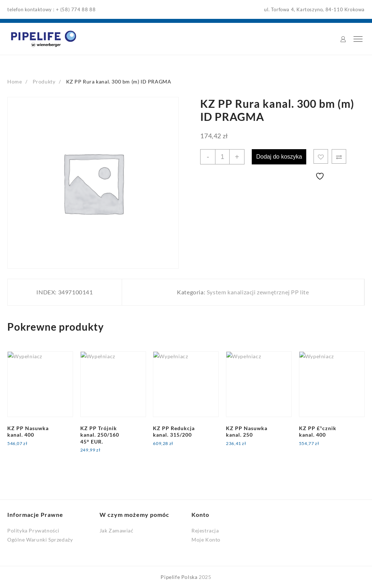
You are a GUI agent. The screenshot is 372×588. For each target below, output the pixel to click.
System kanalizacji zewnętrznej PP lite (258, 292)
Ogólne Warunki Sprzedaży (40, 540)
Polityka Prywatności (33, 530)
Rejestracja (205, 530)
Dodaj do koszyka (279, 157)
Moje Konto (206, 540)
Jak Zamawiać (117, 530)
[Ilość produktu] (222, 157)
